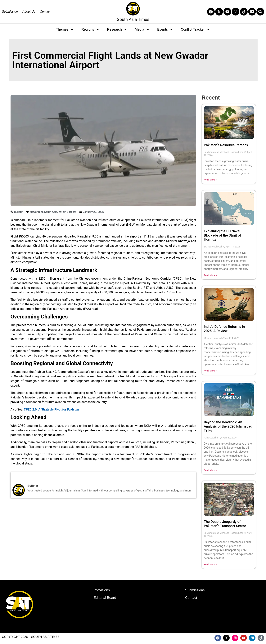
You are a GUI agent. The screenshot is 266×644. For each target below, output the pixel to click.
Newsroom (36, 212)
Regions (90, 29)
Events (165, 29)
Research (117, 29)
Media (142, 29)
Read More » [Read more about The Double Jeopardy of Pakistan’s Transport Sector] (210, 565)
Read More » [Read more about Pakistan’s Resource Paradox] (210, 180)
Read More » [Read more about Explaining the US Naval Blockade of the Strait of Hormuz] (210, 275)
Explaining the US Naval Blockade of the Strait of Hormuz (222, 235)
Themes (65, 29)
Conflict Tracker (195, 29)
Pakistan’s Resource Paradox (226, 145)
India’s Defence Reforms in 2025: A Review (224, 329)
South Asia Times (133, 19)
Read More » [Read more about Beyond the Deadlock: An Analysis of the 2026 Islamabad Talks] (210, 470)
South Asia (51, 212)
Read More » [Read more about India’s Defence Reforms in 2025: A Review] (210, 371)
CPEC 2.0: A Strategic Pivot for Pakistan (52, 409)
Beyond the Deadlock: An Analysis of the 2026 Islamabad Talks (228, 426)
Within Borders (68, 212)
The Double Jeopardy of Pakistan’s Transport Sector (225, 524)
